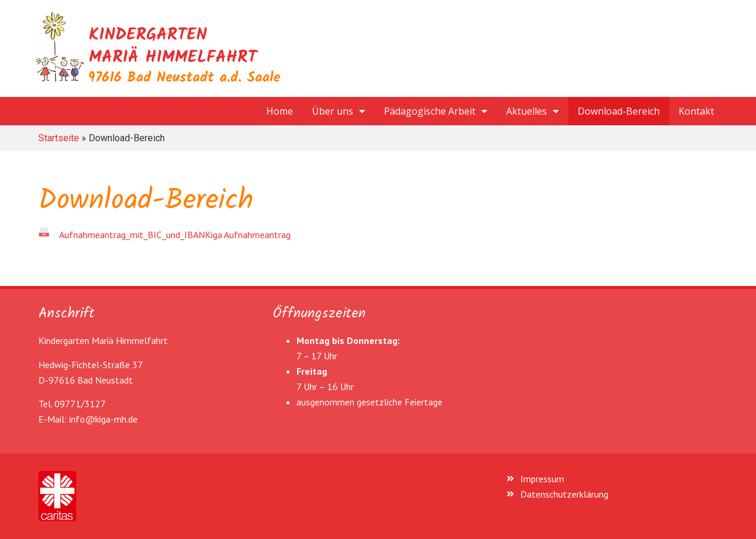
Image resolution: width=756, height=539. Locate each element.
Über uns (338, 111)
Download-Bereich (619, 111)
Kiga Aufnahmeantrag (248, 235)
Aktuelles (532, 111)
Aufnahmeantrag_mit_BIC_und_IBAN (132, 235)
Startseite (59, 138)
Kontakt (696, 111)
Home (280, 111)
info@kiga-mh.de (103, 419)
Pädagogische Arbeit (436, 111)
